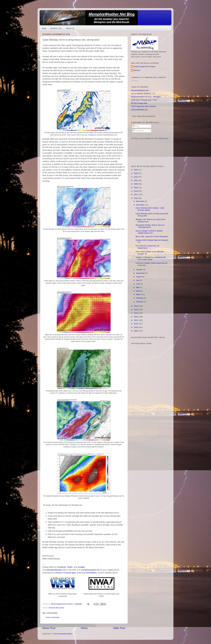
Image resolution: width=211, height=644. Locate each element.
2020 (136, 184)
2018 (136, 191)
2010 (136, 324)
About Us (70, 28)
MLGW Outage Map (139, 103)
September (141, 273)
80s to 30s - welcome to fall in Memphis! (152, 236)
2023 (136, 173)
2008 (136, 331)
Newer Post (49, 628)
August (139, 277)
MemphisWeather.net (56, 570)
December (140, 201)
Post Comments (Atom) (63, 634)
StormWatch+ (92, 573)
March (139, 294)
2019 (136, 188)
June (138, 284)
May (138, 287)
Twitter (70, 567)
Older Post (119, 628)
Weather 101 (56, 28)
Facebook (61, 567)
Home (84, 628)
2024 (136, 170)
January (140, 302)
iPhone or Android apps (66, 573)
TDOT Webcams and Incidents (143, 106)
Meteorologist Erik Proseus (145, 67)
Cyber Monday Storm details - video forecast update (150, 209)
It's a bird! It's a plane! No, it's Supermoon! (147, 247)
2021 (136, 180)
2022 (136, 177)
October (140, 270)
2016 (136, 198)
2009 (136, 327)
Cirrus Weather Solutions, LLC (143, 94)
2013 (136, 313)
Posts (136, 126)
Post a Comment (53, 617)
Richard (137, 70)
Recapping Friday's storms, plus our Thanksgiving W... (150, 226)
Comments (138, 131)
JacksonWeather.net (139, 110)
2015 (136, 306)
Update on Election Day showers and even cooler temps (151, 258)
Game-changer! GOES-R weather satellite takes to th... (149, 232)
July (138, 280)
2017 (136, 195)
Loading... (135, 81)
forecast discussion (56, 608)
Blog (44, 28)
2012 (136, 317)
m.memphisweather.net (89, 570)
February (140, 298)
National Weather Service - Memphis (146, 97)
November (140, 205)
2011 (136, 320)
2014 (136, 310)
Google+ (81, 567)
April (138, 291)
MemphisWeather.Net (140, 90)
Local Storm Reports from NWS (144, 100)
